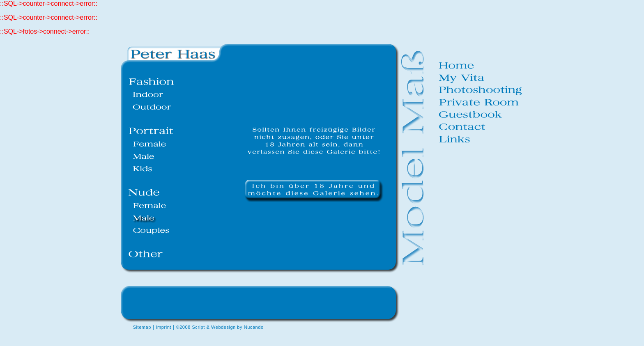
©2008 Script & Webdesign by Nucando (220, 327)
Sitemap (142, 327)
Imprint (163, 327)
